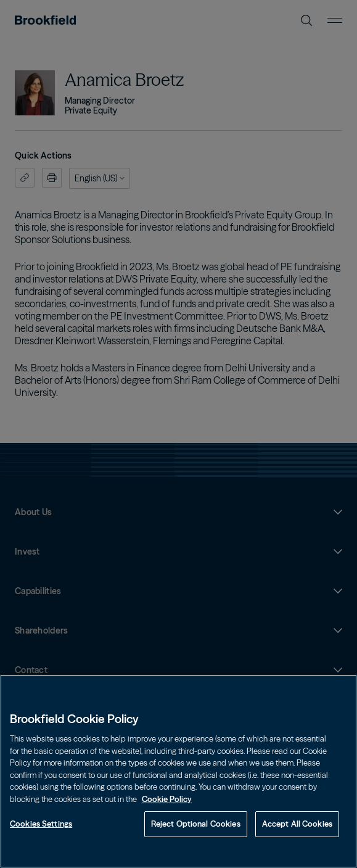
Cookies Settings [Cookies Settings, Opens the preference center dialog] (41, 824)
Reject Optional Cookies (196, 824)
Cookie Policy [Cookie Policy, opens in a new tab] (167, 799)
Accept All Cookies (297, 824)
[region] (178, 771)
